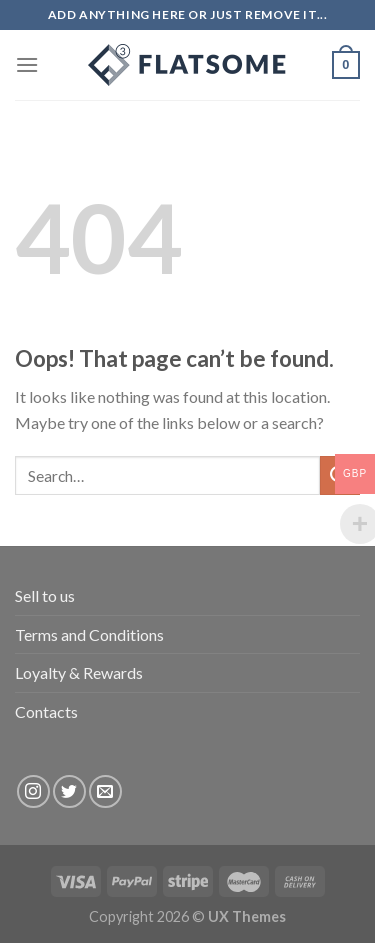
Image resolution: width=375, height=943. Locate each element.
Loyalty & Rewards (79, 672)
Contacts (46, 711)
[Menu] (27, 64)
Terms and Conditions (89, 634)
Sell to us (45, 595)
